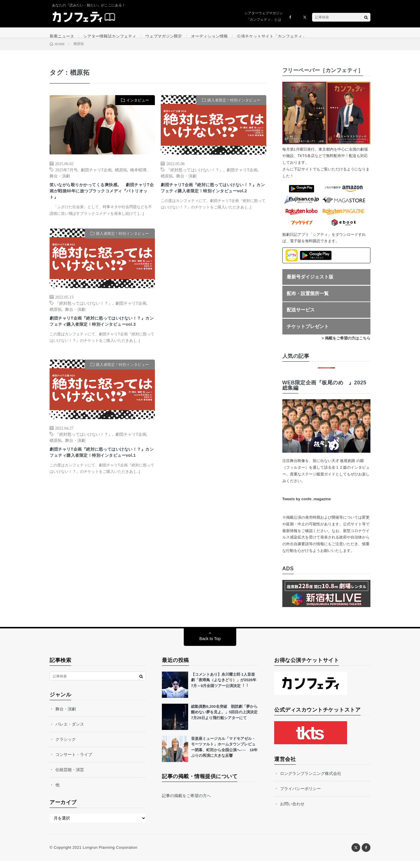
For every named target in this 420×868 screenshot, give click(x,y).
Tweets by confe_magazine (307, 506)
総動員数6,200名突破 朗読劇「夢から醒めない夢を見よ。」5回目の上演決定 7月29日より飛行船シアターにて (226, 719)
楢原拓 (121, 177)
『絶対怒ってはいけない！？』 (195, 177)
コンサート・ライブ (74, 762)
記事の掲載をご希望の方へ (186, 803)
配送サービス (301, 317)
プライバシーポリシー (300, 796)
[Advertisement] (213, 300)
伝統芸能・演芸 (70, 777)
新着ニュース (62, 36)
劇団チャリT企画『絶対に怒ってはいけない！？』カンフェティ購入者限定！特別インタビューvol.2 (212, 201)
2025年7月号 (66, 177)
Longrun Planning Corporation (110, 855)
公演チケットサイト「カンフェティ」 (272, 36)
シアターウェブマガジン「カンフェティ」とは (264, 16)
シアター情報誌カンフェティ (110, 36)
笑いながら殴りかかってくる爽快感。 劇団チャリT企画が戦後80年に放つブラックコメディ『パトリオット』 (101, 201)
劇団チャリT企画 (96, 177)
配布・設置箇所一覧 (308, 300)
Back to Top (210, 646)
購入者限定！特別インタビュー (234, 108)
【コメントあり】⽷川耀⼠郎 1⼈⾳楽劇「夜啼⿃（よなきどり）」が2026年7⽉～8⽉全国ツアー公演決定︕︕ (224, 687)
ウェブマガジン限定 (164, 36)
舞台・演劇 (60, 183)
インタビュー (138, 108)
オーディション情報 (209, 36)
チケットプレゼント (308, 333)
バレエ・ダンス (70, 731)
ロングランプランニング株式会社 (311, 781)
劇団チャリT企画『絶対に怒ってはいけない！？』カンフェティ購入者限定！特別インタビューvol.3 (101, 339)
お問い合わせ (292, 811)
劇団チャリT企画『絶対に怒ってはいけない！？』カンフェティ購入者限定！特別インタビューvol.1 (101, 477)
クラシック (66, 747)
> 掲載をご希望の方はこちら (346, 345)
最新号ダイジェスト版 (310, 284)
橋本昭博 (138, 177)
